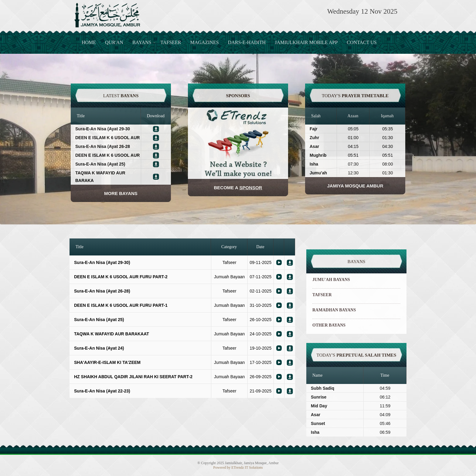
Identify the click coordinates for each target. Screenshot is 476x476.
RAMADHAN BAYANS (334, 310)
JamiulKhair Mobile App (306, 42)
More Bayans (121, 193)
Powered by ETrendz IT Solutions (238, 467)
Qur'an (114, 42)
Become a (238, 188)
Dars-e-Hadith (247, 42)
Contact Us (362, 42)
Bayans (142, 42)
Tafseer (171, 42)
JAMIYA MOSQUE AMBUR (355, 186)
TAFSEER (322, 295)
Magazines (205, 42)
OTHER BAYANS (329, 325)
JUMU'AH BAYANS (331, 280)
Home (89, 42)
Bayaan (279, 262)
